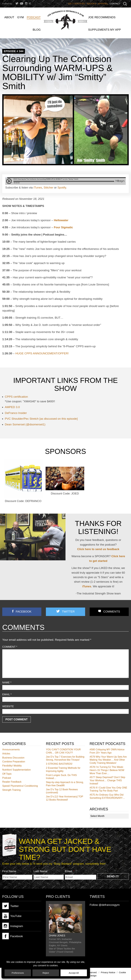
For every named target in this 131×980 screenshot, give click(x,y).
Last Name (40, 871)
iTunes (38, 188)
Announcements (11, 750)
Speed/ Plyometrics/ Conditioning (20, 786)
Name (7, 683)
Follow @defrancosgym (105, 905)
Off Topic (7, 774)
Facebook (24, 612)
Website (8, 706)
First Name (9, 871)
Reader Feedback (12, 782)
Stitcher (48, 188)
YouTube (12, 916)
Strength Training (11, 790)
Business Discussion (13, 758)
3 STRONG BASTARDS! (59, 764)
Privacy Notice (108, 972)
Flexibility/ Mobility (12, 766)
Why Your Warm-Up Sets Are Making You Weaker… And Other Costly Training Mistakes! (108, 760)
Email (7, 694)
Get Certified (77, 4)
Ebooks (92, 4)
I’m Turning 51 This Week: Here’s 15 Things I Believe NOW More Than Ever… (107, 770)
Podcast (7, 778)
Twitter (68, 612)
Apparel (103, 4)
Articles (6, 754)
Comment (10, 647)
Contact (115, 4)
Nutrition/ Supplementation (17, 770)
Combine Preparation (14, 762)
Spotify (62, 188)
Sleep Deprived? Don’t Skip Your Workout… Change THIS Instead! (107, 780)
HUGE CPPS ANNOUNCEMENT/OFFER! (42, 353)
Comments (112, 612)
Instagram (13, 926)
